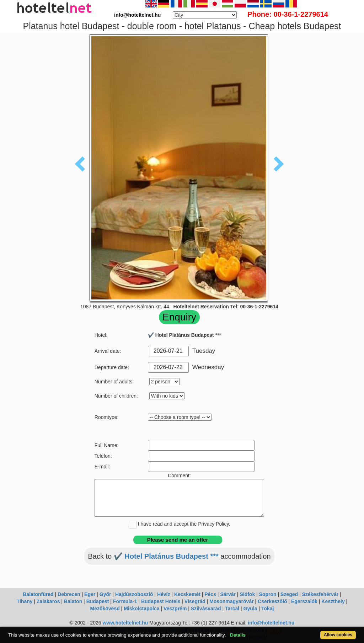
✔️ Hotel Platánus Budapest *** (166, 556)
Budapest (98, 601)
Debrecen (69, 594)
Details (238, 635)
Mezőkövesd (105, 609)
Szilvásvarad (206, 609)
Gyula (250, 609)
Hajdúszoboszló (134, 594)
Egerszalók (304, 601)
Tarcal (232, 609)
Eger (90, 594)
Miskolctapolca (141, 609)
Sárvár (228, 594)
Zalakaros (48, 601)
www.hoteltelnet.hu (125, 623)
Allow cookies (338, 635)
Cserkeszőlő (272, 601)
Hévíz (164, 594)
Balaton (73, 601)
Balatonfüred (38, 594)
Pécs (210, 594)
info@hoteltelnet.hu (271, 623)
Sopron (268, 594)
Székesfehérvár (320, 594)
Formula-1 (125, 601)
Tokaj (268, 609)
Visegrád (195, 601)
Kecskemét (187, 594)
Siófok (247, 594)
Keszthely (333, 601)
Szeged (289, 594)
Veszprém (175, 609)
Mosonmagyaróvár (231, 601)
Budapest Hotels (161, 601)
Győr (105, 594)
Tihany (25, 601)
